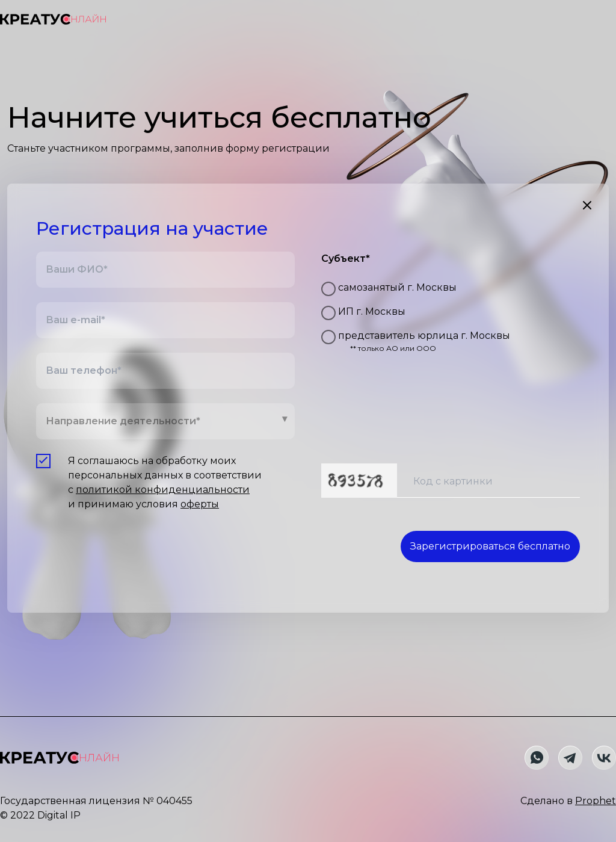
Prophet (596, 801)
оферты (200, 504)
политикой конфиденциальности (163, 490)
